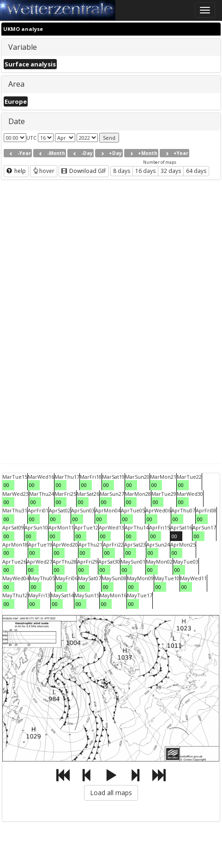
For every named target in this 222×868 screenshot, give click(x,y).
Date (17, 121)
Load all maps (111, 793)
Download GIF (84, 171)
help (16, 171)
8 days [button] (122, 171)
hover (44, 171)
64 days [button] (196, 171)
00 (6, 485)
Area (16, 84)
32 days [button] (171, 171)
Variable (23, 47)
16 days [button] (145, 171)
